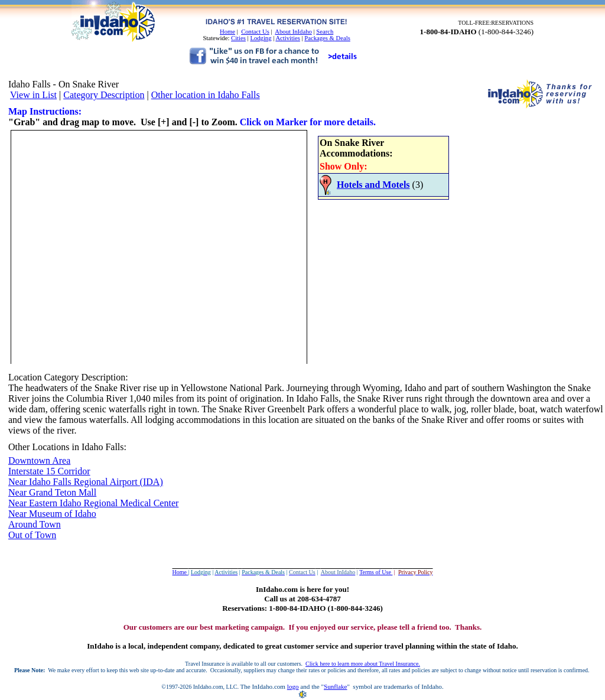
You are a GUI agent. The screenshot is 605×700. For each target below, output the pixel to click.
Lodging (261, 38)
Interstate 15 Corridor (49, 471)
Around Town (35, 524)
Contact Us (255, 32)
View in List (33, 95)
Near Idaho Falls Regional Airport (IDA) (86, 482)
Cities (238, 38)
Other (19, 447)
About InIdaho (293, 32)
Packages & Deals (327, 38)
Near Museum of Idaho (52, 514)
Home (227, 32)
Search (325, 32)
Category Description (104, 95)
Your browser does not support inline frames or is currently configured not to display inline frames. (230, 246)
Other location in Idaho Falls (206, 95)
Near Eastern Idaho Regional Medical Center (93, 503)
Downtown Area (39, 460)
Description (104, 377)
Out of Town (32, 535)
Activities (287, 38)
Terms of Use (376, 572)
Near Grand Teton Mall (52, 492)
